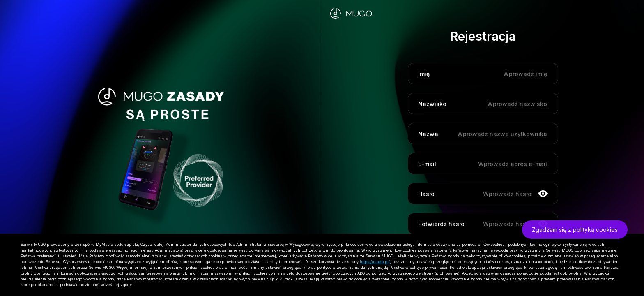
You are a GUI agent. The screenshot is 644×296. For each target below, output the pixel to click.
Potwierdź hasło (441, 224)
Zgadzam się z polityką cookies (575, 230)
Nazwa (428, 134)
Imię (424, 74)
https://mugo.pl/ (375, 262)
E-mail (427, 164)
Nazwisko (432, 104)
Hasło (426, 194)
